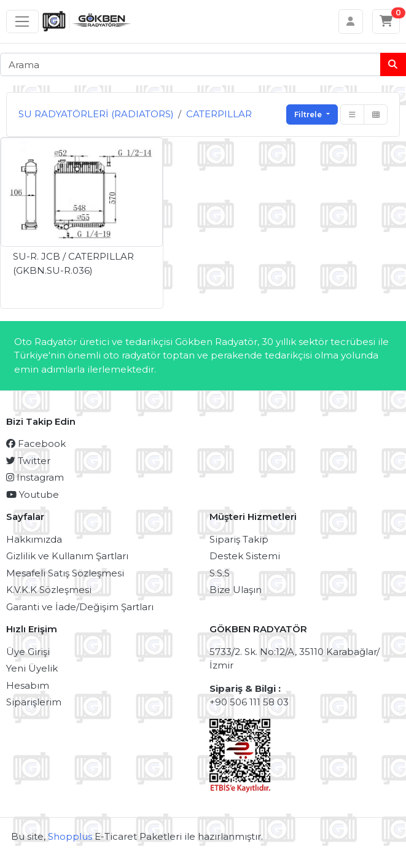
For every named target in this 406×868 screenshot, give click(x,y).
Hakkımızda (34, 539)
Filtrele (309, 114)
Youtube (33, 494)
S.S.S (220, 573)
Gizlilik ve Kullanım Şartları (67, 556)
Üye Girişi (28, 652)
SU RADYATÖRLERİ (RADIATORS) (96, 114)
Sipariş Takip (239, 539)
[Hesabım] (351, 21)
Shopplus (70, 836)
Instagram (35, 477)
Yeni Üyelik (32, 668)
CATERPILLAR (219, 114)
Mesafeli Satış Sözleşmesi (65, 573)
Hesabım (28, 685)
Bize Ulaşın (236, 590)
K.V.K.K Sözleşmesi (49, 590)
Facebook (36, 444)
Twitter (28, 461)
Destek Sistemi (245, 556)
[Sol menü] (22, 21)
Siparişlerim (34, 702)
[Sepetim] (386, 21)
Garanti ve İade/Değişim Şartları (80, 607)
